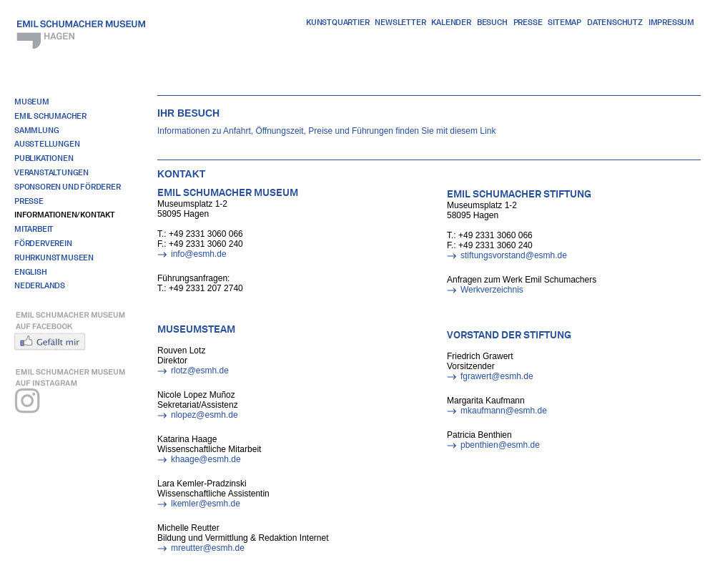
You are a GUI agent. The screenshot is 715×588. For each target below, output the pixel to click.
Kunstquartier (337, 22)
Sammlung (36, 130)
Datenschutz (615, 22)
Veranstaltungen (51, 172)
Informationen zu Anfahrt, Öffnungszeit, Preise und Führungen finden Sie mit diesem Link (326, 131)
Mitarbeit (34, 229)
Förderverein (43, 243)
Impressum (671, 22)
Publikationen (44, 158)
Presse (528, 22)
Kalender (451, 22)
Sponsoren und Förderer (68, 187)
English (31, 272)
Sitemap (564, 22)
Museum (32, 102)
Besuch (492, 22)
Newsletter (400, 22)
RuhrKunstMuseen (54, 258)
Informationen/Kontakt (65, 215)
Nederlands (40, 285)
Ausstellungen (47, 144)
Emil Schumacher (50, 116)
